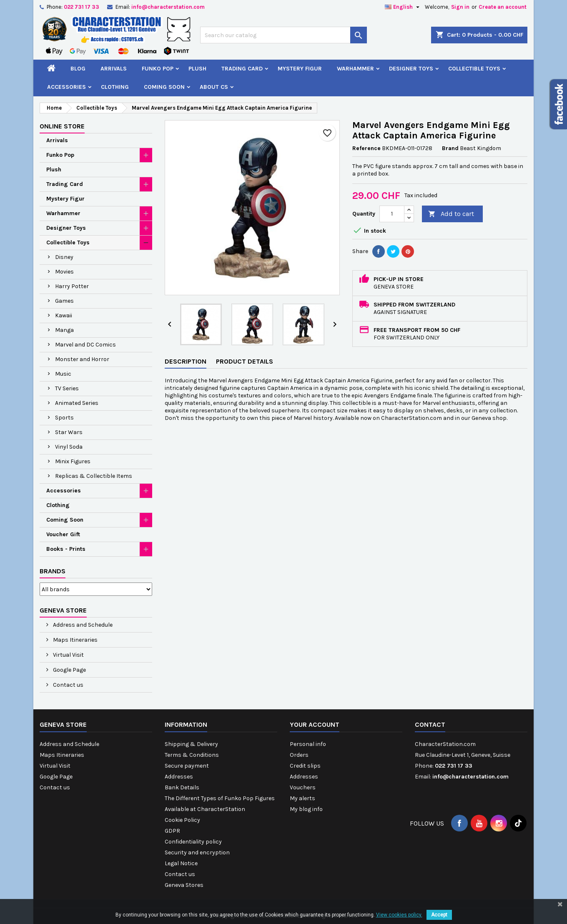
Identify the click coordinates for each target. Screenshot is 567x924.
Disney (64, 257)
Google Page (69, 670)
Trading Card (242, 69)
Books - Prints (66, 549)
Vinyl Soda (69, 447)
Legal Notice (181, 863)
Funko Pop (158, 69)
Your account (315, 724)
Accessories (66, 87)
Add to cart (451, 214)
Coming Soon (164, 87)
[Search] (283, 35)
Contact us (68, 685)
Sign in (460, 7)
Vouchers (303, 787)
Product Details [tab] (245, 361)
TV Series (67, 388)
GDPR (172, 831)
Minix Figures (73, 461)
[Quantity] (392, 214)
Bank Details (182, 787)
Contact (430, 724)
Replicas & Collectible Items (94, 476)
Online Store (62, 126)
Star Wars (69, 432)
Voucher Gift (63, 534)
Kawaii (64, 315)
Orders (299, 755)
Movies (64, 272)
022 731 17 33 (82, 7)
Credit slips (305, 766)
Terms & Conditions (192, 755)
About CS (214, 87)
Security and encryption (197, 852)
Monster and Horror (82, 359)
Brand (450, 148)
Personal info (308, 744)
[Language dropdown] (403, 7)
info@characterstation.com (168, 7)
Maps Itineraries (75, 640)
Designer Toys (411, 69)
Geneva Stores (184, 885)
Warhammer (355, 69)
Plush (197, 69)
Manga (64, 330)
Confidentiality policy (193, 842)
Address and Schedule (82, 625)
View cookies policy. (399, 915)
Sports (64, 418)
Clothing (115, 87)
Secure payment (187, 766)
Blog (78, 69)
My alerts (302, 798)
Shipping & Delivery (191, 744)
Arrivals (114, 69)
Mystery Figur (300, 69)
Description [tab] (186, 361)
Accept (439, 915)
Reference (366, 148)
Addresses (179, 777)
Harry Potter (72, 286)
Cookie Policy (182, 820)
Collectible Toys (474, 69)
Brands (53, 571)
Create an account (503, 7)
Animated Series (77, 403)
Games (64, 301)
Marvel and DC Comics (85, 345)
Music (63, 374)
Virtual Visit (68, 655)
